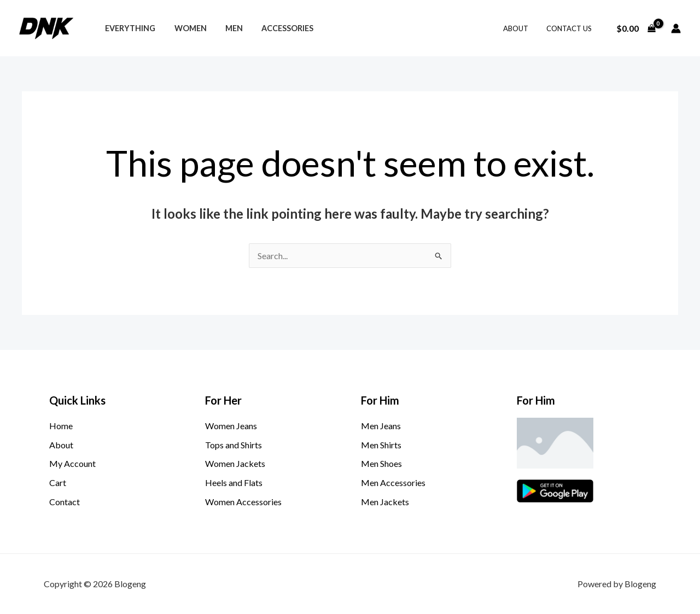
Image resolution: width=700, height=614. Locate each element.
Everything (129, 28)
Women (186, 28)
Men (226, 28)
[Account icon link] (676, 28)
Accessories (277, 28)
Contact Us (571, 28)
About (521, 28)
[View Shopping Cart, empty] (636, 28)
